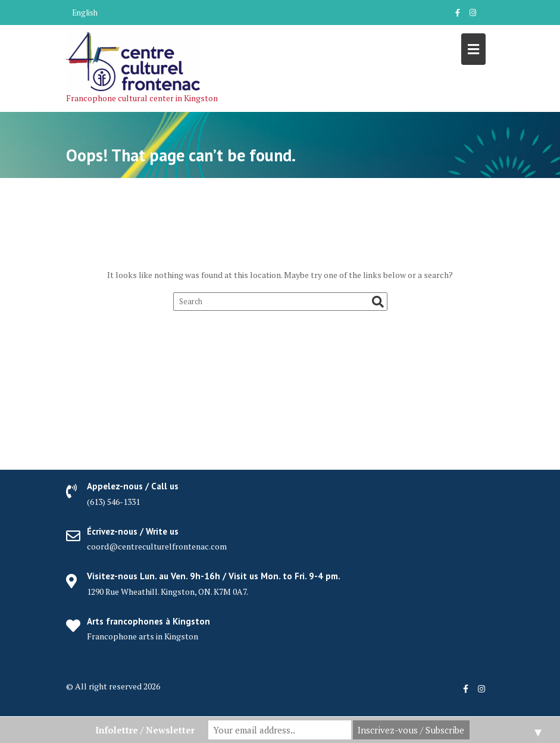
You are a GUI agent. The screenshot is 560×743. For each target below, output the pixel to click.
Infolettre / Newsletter (145, 730)
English (85, 13)
